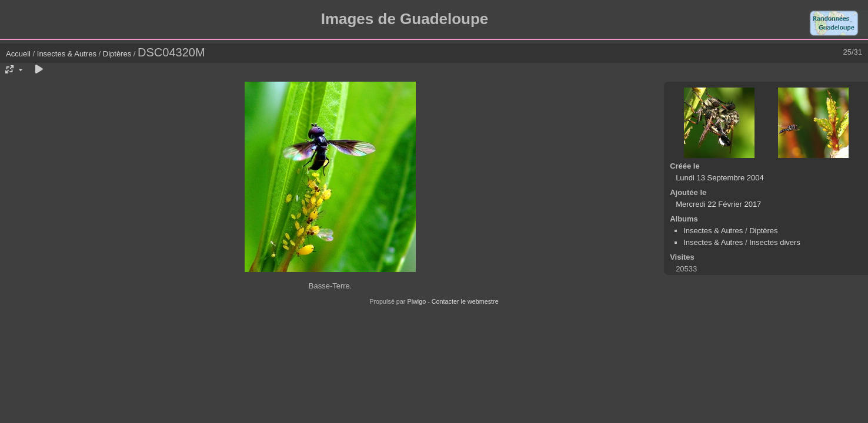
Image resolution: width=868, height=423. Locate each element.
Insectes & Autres (68, 54)
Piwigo (416, 301)
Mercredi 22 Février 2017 (718, 204)
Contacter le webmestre (465, 301)
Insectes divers (775, 242)
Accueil (18, 54)
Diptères (117, 54)
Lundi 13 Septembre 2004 (720, 178)
